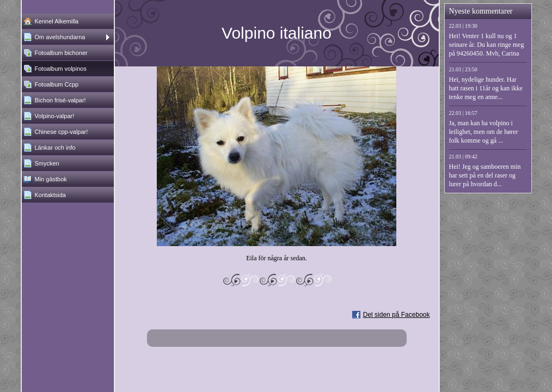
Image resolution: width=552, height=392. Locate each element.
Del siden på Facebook (397, 315)
